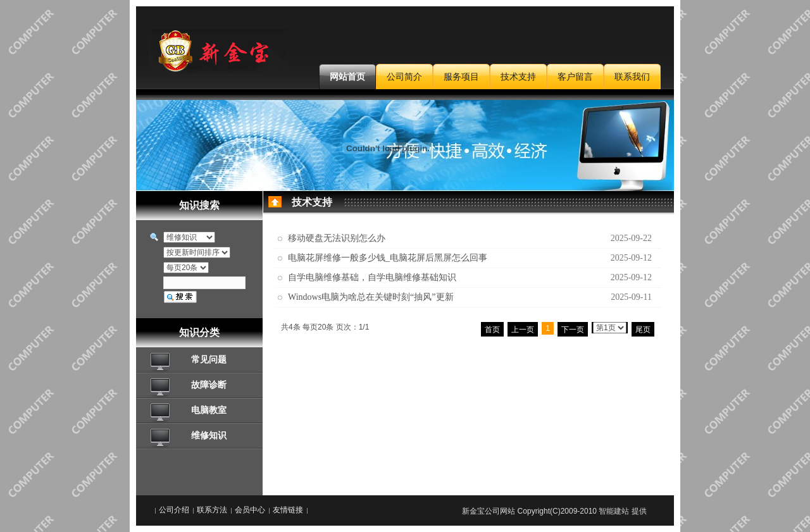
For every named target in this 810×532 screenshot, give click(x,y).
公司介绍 (174, 510)
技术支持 (518, 77)
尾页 (643, 330)
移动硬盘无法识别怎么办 (337, 238)
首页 (492, 330)
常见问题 (209, 359)
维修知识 (209, 435)
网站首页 (347, 77)
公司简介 (404, 77)
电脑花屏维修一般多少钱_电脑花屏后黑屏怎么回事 (388, 258)
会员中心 (250, 510)
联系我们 (632, 77)
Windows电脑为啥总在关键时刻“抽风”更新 (371, 297)
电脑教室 (209, 410)
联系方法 (212, 510)
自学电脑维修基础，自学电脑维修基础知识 (372, 277)
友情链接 (288, 510)
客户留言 (575, 77)
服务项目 (461, 77)
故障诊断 (209, 385)
